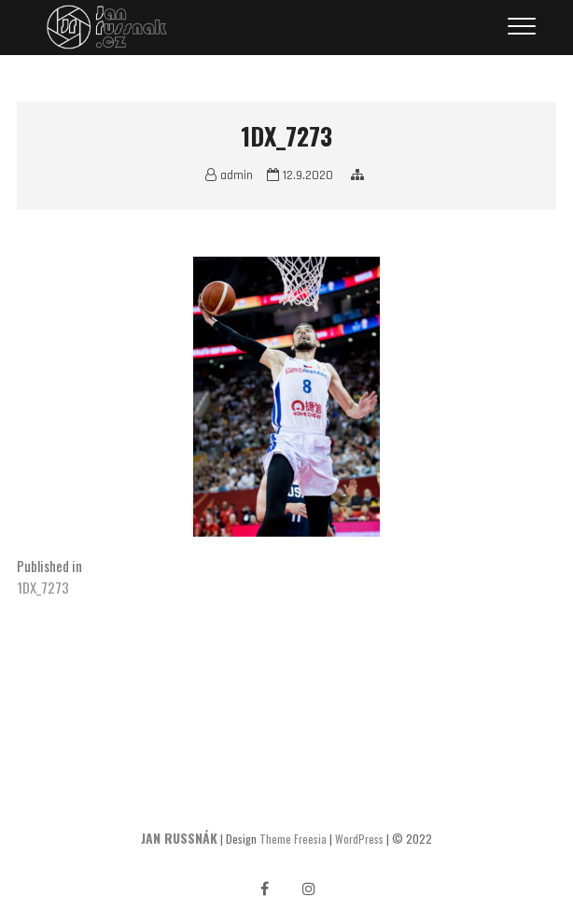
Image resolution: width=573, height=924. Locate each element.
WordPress (359, 839)
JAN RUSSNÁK (179, 838)
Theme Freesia (293, 839)
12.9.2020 (300, 175)
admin (229, 175)
